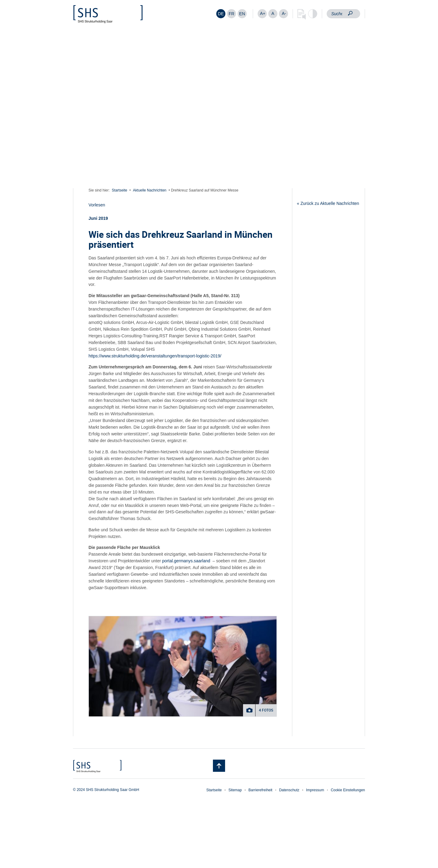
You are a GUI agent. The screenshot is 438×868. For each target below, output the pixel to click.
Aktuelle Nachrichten (150, 190)
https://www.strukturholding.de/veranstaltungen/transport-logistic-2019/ (155, 356)
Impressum (315, 790)
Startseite (120, 190)
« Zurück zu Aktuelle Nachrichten (328, 203)
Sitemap (235, 790)
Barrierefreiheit (261, 790)
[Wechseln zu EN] (242, 14)
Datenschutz (289, 790)
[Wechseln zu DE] (221, 14)
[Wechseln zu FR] (231, 14)
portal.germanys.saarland (186, 561)
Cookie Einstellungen (348, 790)
